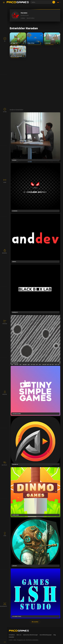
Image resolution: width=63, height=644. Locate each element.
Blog (55, 635)
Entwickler (11, 637)
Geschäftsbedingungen (46, 635)
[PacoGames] (19, 631)
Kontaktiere (12, 635)
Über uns (19, 635)
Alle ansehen (35, 622)
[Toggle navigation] (4, 3)
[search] (54, 2)
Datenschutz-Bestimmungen (31, 635)
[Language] (59, 2)
